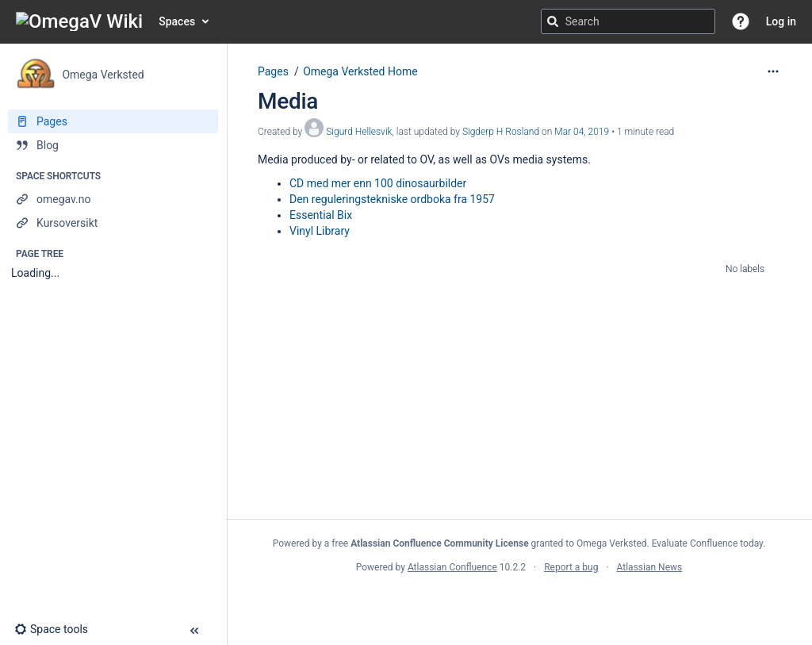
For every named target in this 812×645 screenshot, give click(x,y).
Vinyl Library (320, 231)
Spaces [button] (177, 21)
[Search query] (628, 21)
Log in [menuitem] (781, 21)
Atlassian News (650, 567)
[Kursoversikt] (113, 223)
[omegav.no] (113, 199)
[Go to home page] (79, 21)
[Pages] (113, 121)
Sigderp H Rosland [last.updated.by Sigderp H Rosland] (501, 132)
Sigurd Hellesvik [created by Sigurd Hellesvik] (359, 132)
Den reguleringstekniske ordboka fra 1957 (392, 199)
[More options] (773, 71)
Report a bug (571, 567)
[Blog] (113, 145)
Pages (273, 71)
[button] (741, 21)
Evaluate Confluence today (707, 543)
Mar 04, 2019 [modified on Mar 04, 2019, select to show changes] (582, 132)
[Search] (553, 21)
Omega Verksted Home (360, 71)
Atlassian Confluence (452, 567)
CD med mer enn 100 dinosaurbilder (378, 183)
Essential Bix (321, 215)
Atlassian (519, 602)
